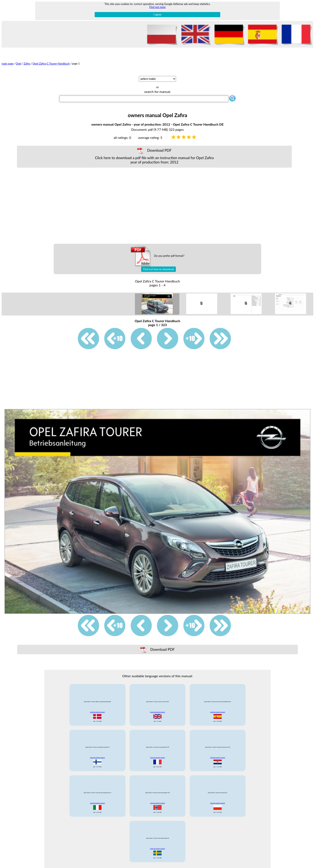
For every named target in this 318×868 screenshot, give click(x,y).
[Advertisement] (154, 206)
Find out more (158, 7)
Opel (18, 64)
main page (8, 64)
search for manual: (157, 92)
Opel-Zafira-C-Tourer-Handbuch (51, 64)
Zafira (27, 64)
